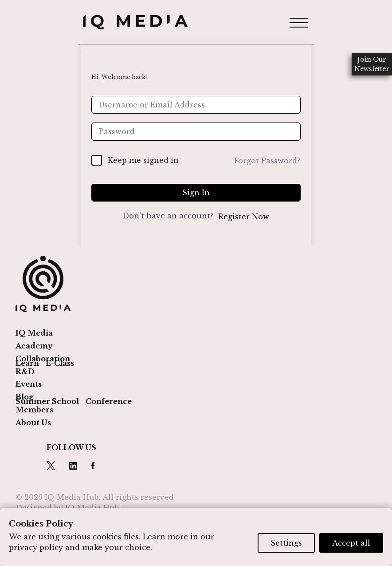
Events (29, 384)
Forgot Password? (267, 161)
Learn (27, 363)
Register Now (244, 217)
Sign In (196, 193)
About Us (33, 423)
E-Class (60, 363)
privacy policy (36, 547)
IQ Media (34, 333)
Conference (109, 401)
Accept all (351, 543)
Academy (34, 346)
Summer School (47, 401)
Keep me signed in (143, 160)
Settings (286, 543)
